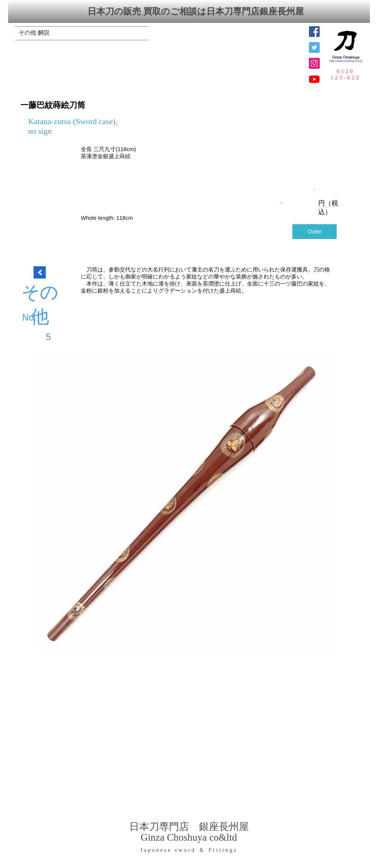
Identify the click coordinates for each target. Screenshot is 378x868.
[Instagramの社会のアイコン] (314, 63)
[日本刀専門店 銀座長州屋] (314, 47)
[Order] (315, 232)
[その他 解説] (34, 33)
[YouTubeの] (314, 79)
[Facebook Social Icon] (314, 32)
